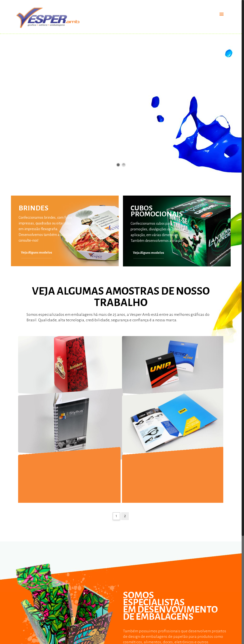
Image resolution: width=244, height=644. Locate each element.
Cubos (127, 636)
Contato (185, 636)
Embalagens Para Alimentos (89, 636)
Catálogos (130, 627)
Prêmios (17, 636)
